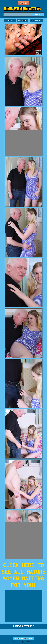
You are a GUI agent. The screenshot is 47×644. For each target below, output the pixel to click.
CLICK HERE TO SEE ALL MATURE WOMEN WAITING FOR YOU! (24, 575)
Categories (10, 20)
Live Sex (24, 3)
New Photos (23, 20)
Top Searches (36, 20)
